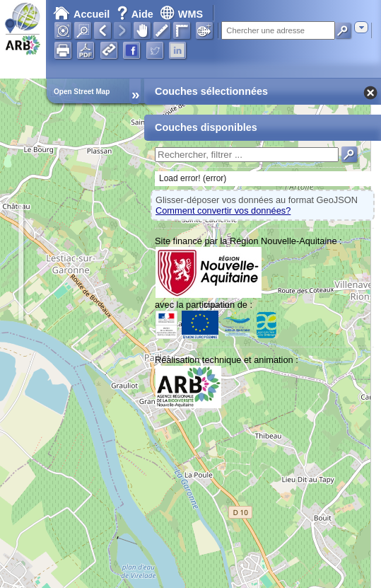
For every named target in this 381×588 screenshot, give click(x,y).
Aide (136, 14)
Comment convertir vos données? (223, 211)
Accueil (81, 14)
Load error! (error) (193, 178)
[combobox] (361, 27)
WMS (181, 14)
